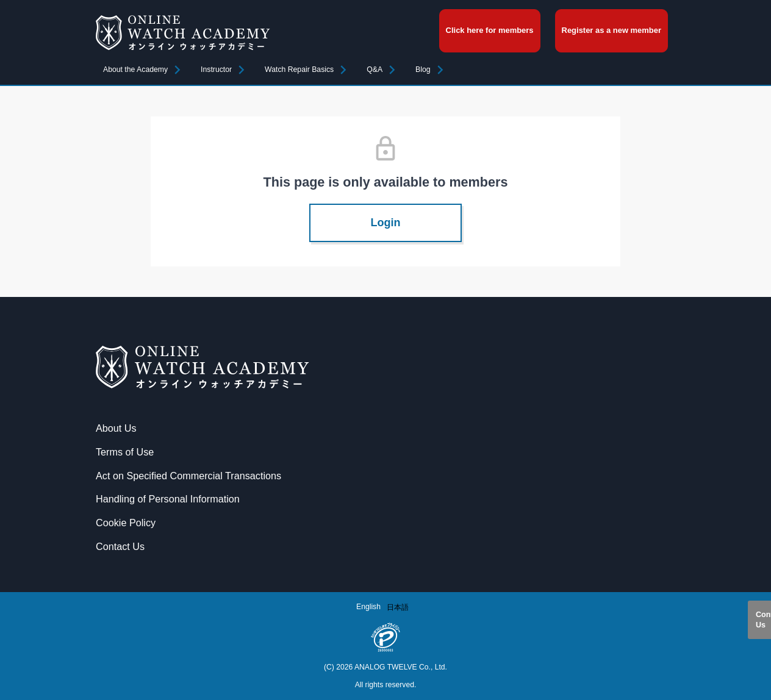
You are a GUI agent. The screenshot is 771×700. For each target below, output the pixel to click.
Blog (423, 70)
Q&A (375, 70)
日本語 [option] (398, 607)
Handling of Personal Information (168, 499)
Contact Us (763, 620)
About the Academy (135, 70)
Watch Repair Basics (299, 70)
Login (386, 223)
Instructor (216, 70)
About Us (116, 428)
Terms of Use (125, 452)
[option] (398, 607)
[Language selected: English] (385, 607)
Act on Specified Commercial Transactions (188, 476)
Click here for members (490, 30)
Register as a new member (611, 30)
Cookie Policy (126, 523)
